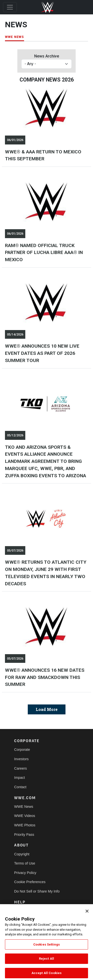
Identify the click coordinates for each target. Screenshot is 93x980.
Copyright (22, 854)
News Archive (47, 56)
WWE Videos (25, 816)
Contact (20, 787)
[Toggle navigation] (10, 7)
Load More (47, 709)
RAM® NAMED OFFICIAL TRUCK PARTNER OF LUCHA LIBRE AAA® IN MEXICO (44, 253)
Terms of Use (25, 863)
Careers (20, 768)
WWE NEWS (15, 37)
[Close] (87, 915)
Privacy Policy (25, 873)
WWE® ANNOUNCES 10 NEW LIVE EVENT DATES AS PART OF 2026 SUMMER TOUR (42, 353)
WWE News (24, 807)
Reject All (46, 962)
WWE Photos (25, 825)
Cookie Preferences (30, 882)
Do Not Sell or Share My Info (37, 891)
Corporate (22, 750)
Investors (21, 759)
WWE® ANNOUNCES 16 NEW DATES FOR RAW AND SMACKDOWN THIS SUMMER (45, 677)
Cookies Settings (46, 948)
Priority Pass (24, 835)
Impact (19, 778)
